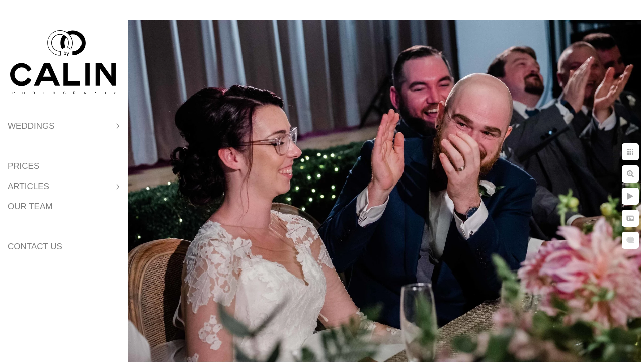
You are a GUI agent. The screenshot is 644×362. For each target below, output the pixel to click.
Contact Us (35, 247)
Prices (23, 166)
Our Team (30, 206)
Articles (28, 186)
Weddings (31, 126)
